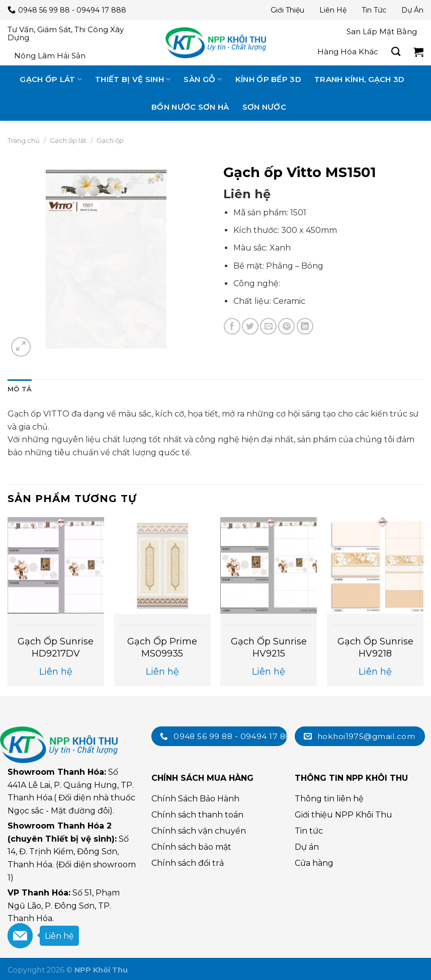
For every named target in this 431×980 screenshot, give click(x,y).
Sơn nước (264, 107)
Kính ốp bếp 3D (268, 79)
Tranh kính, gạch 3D (360, 79)
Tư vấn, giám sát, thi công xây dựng (66, 33)
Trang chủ (24, 140)
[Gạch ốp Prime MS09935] (162, 565)
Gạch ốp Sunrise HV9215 (269, 647)
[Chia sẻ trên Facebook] (232, 326)
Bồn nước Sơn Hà (190, 107)
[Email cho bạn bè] (268, 326)
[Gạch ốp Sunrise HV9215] (269, 565)
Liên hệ (333, 10)
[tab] (20, 389)
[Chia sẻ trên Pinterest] (286, 326)
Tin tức (374, 10)
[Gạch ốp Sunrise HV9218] (375, 565)
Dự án (412, 10)
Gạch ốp (110, 140)
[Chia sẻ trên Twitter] (250, 326)
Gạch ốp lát (51, 79)
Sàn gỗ (203, 79)
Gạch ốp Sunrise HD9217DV (56, 647)
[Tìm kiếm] (396, 52)
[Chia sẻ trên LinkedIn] (305, 326)
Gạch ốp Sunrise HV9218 (375, 647)
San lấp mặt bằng (382, 31)
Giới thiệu (287, 10)
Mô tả (20, 389)
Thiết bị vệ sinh (133, 79)
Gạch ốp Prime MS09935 (162, 647)
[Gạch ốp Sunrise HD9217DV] (56, 565)
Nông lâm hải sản (50, 56)
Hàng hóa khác (348, 52)
